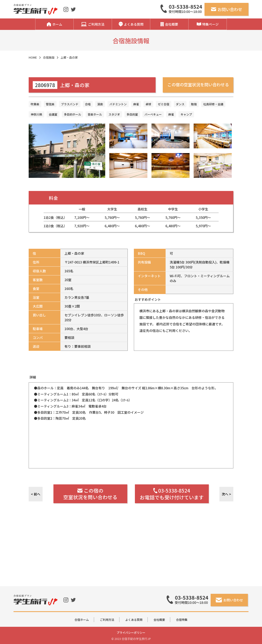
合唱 (88, 104)
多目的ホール (72, 114)
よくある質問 (134, 620)
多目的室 (132, 114)
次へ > (226, 494)
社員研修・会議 (213, 104)
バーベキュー (153, 114)
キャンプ (186, 114)
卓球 (148, 104)
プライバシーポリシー (131, 633)
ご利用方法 (107, 620)
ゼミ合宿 (164, 104)
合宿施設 (49, 57)
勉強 (194, 104)
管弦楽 (50, 104)
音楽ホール (95, 114)
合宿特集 (182, 620)
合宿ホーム (82, 620)
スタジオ (114, 114)
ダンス (180, 104)
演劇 (100, 104)
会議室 (53, 114)
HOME (33, 57)
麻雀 (136, 104)
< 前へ (36, 494)
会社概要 (159, 620)
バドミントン (118, 104)
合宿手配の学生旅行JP (136, 639)
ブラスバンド (70, 104)
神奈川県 (36, 114)
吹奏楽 (35, 104)
